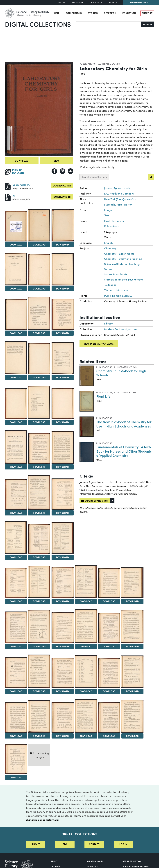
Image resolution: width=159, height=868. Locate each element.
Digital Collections (38, 24)
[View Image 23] (16, 538)
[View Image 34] (63, 628)
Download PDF (62, 185)
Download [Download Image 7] (62, 289)
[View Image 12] (39, 359)
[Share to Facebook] (54, 171)
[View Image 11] (16, 358)
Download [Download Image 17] (16, 467)
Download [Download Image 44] (16, 736)
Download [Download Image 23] (16, 557)
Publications (88, 64)
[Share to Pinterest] (62, 171)
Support (147, 13)
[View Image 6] (39, 270)
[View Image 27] (39, 582)
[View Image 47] (86, 716)
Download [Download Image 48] (109, 736)
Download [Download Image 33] (39, 646)
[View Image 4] (63, 225)
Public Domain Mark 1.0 (118, 296)
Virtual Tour (93, 866)
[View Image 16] (63, 403)
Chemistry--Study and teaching (123, 259)
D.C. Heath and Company (119, 194)
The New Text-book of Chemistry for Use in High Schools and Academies (124, 424)
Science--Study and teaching (122, 264)
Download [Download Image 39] (39, 691)
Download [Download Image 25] (62, 557)
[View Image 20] (16, 494)
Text (107, 215)
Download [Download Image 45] (39, 736)
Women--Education (116, 290)
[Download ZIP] (8, 197)
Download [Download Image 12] (39, 377)
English (108, 243)
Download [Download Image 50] (16, 777)
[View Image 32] (16, 627)
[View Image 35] (86, 626)
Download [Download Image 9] (39, 333)
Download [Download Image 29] (86, 601)
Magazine (78, 2)
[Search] (108, 24)
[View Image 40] (63, 673)
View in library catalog (99, 344)
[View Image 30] (109, 583)
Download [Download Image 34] (62, 646)
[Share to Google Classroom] (70, 171)
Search (147, 24)
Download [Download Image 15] (39, 422)
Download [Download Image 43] (132, 691)
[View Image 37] (132, 626)
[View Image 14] (16, 404)
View (57, 161)
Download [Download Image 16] (62, 422)
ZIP (14, 196)
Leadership (56, 866)
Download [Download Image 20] (16, 513)
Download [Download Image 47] (86, 736)
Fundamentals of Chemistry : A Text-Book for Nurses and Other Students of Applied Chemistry (124, 451)
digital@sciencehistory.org (42, 820)
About (61, 2)
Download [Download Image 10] (62, 333)
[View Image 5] (16, 269)
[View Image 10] (63, 314)
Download (22, 161)
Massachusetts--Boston (118, 205)
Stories (93, 13)
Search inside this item (94, 177)
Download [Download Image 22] (62, 513)
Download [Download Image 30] (109, 601)
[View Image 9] (39, 313)
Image (108, 210)
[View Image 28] (63, 582)
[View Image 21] (39, 492)
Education (129, 13)
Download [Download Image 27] (39, 601)
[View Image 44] (16, 718)
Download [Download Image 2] (16, 245)
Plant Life (103, 396)
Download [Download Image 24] (39, 557)
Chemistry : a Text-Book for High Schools (121, 373)
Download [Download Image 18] (39, 467)
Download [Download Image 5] (16, 289)
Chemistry (110, 248)
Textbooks (110, 285)
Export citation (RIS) (95, 501)
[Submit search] (151, 177)
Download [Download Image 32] (16, 646)
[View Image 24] (39, 539)
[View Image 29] (86, 582)
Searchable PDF (22, 185)
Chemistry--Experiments (119, 254)
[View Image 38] (16, 673)
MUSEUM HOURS (95, 861)
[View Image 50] (16, 759)
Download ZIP (62, 197)
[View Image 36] (109, 628)
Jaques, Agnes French (117, 188)
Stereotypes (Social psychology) (123, 279)
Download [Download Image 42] (109, 691)
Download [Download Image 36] (109, 646)
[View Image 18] (39, 448)
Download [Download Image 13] (62, 377)
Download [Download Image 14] (16, 422)
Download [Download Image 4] (62, 245)
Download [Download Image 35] (86, 646)
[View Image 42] (109, 673)
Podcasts (96, 2)
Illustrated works (108, 64)
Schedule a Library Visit (136, 866)
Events (113, 2)
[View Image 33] (39, 626)
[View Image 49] (132, 716)
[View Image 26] (16, 583)
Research (110, 13)
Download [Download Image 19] (62, 467)
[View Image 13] (63, 358)
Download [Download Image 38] (16, 691)
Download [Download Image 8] (16, 333)
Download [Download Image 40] (62, 691)
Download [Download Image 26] (16, 601)
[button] (112, 501)
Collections (74, 13)
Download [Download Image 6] (39, 289)
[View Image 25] (63, 538)
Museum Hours (139, 2)
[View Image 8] (16, 314)
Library (108, 323)
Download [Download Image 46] (62, 736)
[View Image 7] (63, 269)
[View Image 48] (109, 718)
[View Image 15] (39, 402)
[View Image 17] (16, 447)
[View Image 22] (63, 494)
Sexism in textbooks (116, 274)
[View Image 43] (132, 672)
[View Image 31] (132, 583)
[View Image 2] (16, 226)
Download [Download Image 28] (62, 601)
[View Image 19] (63, 447)
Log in (123, 844)
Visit (56, 13)
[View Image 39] (39, 671)
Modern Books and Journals (121, 329)
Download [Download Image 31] (132, 601)
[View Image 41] (86, 672)
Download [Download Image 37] (132, 646)
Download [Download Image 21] (39, 513)
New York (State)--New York (121, 199)
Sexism (108, 269)
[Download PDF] (8, 186)
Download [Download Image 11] (16, 377)
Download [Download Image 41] (86, 691)
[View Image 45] (39, 716)
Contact (94, 844)
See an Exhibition (132, 861)
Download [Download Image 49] (132, 736)
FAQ (65, 844)
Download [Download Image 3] (39, 245)
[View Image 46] (63, 718)
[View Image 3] (39, 225)
